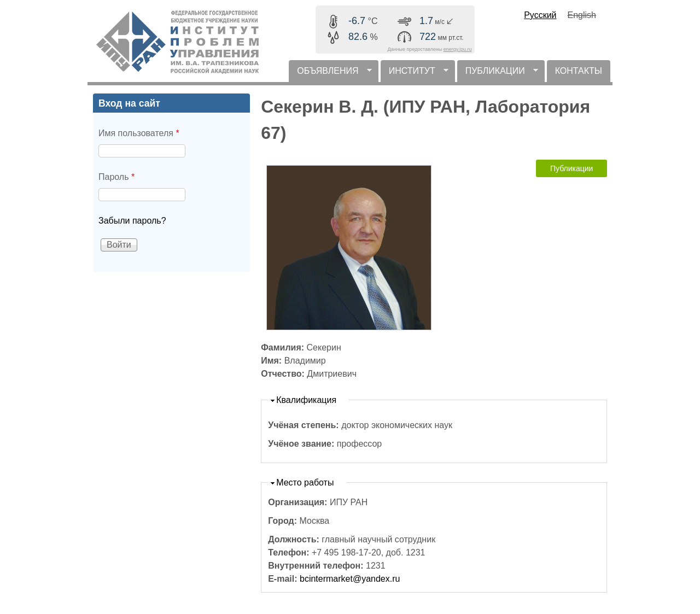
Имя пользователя (139, 133)
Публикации (571, 168)
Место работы (305, 483)
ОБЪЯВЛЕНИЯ (330, 74)
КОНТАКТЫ (579, 71)
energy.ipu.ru (458, 49)
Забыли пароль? (132, 221)
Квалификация (306, 400)
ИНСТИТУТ (415, 74)
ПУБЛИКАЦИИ (498, 74)
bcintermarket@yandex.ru (350, 579)
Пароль (116, 177)
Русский (540, 15)
